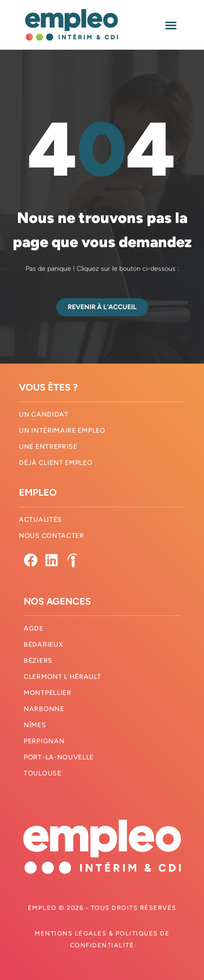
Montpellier (48, 693)
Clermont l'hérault (62, 677)
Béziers (38, 661)
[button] (171, 25)
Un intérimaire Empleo (62, 431)
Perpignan (44, 741)
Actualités (40, 520)
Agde (34, 628)
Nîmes (35, 725)
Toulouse (43, 773)
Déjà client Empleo (56, 463)
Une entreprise (48, 447)
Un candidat (44, 414)
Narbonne (44, 709)
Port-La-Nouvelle (59, 757)
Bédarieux (43, 645)
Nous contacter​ (52, 536)
